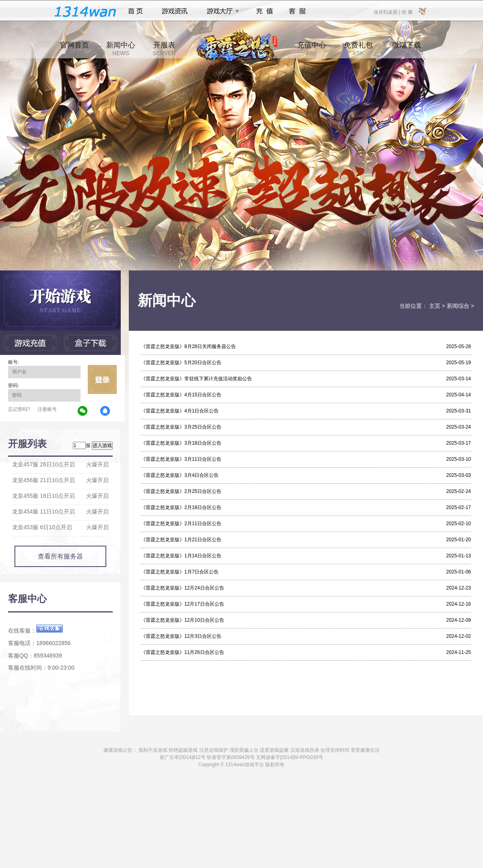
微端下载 (407, 49)
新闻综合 (458, 306)
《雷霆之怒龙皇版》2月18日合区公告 (181, 507)
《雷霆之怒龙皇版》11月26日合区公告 (183, 652)
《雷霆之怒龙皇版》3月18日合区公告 (181, 443)
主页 (435, 306)
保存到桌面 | (387, 12)
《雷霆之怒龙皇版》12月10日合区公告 (183, 620)
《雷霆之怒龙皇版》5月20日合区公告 (181, 363)
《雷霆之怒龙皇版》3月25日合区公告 (181, 427)
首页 (135, 11)
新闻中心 (121, 49)
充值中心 (312, 49)
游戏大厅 (221, 11)
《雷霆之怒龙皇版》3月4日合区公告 (180, 475)
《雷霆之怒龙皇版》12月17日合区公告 (183, 604)
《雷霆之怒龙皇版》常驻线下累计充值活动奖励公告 (196, 379)
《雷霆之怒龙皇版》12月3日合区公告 (181, 636)
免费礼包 (358, 49)
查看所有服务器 (60, 556)
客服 (298, 11)
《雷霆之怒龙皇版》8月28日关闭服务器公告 (188, 346)
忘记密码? (19, 409)
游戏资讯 (175, 11)
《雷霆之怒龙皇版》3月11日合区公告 (181, 459)
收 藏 (407, 12)
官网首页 (74, 49)
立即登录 (102, 379)
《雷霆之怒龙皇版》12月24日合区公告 (183, 588)
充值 (264, 11)
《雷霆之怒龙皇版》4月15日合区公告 (181, 395)
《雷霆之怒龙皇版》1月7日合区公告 (180, 572)
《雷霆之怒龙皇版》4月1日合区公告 (180, 411)
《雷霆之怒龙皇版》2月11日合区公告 (181, 524)
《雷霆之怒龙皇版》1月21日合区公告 (181, 540)
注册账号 (47, 409)
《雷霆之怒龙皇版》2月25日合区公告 (181, 491)
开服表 (164, 49)
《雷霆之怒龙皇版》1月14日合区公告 (181, 556)
